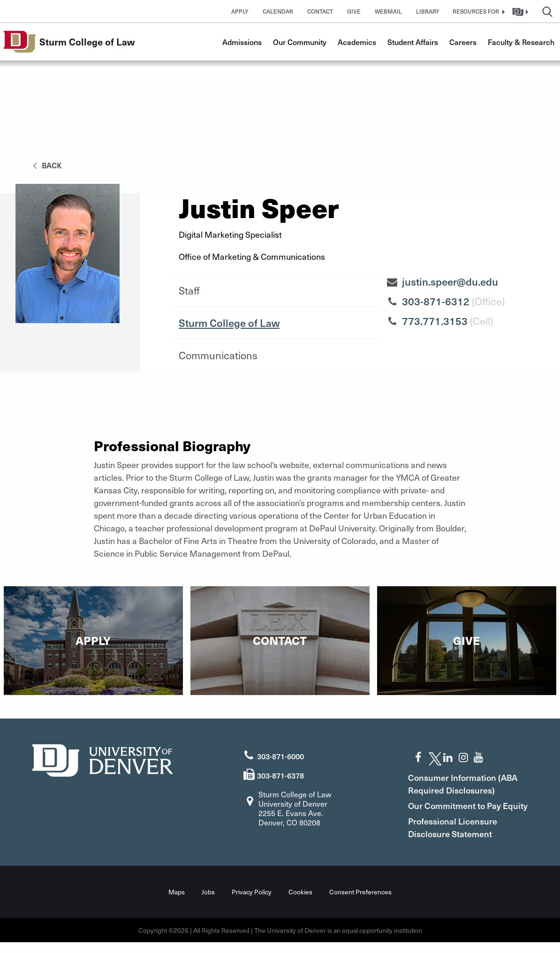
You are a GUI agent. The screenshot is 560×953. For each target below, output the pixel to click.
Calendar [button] (278, 11)
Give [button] (354, 11)
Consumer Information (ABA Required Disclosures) (470, 782)
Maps (177, 903)
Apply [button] (240, 11)
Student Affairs (413, 42)
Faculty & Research (521, 42)
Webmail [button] (388, 11)
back (46, 165)
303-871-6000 (280, 754)
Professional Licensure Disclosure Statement (460, 838)
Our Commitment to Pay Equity (462, 810)
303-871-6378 (280, 773)
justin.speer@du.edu (450, 281)
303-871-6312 (436, 301)
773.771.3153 (435, 321)
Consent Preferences (360, 903)
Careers (463, 42)
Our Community (300, 42)
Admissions (242, 42)
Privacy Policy (252, 903)
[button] (477, 11)
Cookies (300, 903)
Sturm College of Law (229, 323)
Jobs (208, 903)
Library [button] (428, 11)
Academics (357, 42)
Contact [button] (320, 11)
